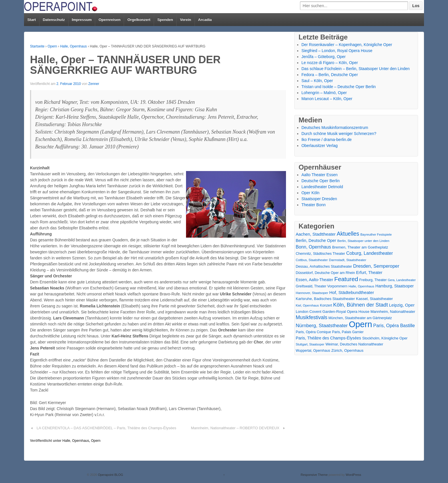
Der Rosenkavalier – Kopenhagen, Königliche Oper (347, 45)
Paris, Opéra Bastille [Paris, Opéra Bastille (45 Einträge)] (394, 326)
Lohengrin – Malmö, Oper (324, 93)
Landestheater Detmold (322, 187)
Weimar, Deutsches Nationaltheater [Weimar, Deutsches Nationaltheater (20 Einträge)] (354, 344)
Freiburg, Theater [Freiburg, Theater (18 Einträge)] (373, 280)
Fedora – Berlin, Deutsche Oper (330, 75)
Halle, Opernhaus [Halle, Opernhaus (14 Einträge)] (361, 286)
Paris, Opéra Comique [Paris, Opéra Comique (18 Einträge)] (313, 332)
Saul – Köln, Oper (317, 81)
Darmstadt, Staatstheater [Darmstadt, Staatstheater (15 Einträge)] (348, 260)
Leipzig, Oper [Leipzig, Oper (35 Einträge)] (402, 305)
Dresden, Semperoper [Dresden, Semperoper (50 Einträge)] (376, 266)
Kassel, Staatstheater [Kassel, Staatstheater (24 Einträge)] (374, 299)
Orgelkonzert (139, 20)
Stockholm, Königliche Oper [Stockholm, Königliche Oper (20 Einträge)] (385, 338)
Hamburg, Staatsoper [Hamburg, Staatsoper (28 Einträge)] (395, 286)
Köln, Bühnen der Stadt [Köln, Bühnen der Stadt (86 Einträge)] (360, 305)
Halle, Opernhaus (73, 46)
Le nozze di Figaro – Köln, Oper (330, 63)
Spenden (165, 20)
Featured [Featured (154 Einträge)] (346, 279)
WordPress (353, 475)
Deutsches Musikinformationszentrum (335, 128)
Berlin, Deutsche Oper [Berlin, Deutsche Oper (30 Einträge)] (316, 240)
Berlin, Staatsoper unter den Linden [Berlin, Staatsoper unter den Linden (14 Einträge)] (363, 241)
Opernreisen (110, 20)
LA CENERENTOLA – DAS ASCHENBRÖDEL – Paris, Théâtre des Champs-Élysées (106, 428)
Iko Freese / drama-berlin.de (327, 140)
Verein (186, 20)
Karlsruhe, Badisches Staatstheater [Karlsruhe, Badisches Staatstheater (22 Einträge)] (325, 299)
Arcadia (205, 20)
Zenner (94, 84)
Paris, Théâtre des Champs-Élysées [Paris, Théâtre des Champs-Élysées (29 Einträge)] (328, 338)
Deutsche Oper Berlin (321, 181)
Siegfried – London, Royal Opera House (337, 51)
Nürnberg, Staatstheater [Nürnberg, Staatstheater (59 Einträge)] (322, 326)
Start (32, 20)
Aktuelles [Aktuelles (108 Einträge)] (348, 234)
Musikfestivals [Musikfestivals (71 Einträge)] (312, 317)
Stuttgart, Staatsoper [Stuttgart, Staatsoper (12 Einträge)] (310, 344)
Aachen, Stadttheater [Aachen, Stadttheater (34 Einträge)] (316, 234)
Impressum (82, 20)
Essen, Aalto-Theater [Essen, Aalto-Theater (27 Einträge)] (314, 280)
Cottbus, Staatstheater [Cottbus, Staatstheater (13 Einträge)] (312, 260)
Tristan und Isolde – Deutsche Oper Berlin (339, 87)
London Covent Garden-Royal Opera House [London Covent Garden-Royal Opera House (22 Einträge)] (333, 312)
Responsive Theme (314, 475)
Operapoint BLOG (110, 475)
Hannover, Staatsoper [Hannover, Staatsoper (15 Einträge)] (312, 293)
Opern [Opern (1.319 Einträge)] (361, 324)
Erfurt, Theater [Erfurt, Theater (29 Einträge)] (369, 273)
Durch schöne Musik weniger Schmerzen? (339, 134)
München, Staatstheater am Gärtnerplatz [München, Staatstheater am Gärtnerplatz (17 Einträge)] (360, 318)
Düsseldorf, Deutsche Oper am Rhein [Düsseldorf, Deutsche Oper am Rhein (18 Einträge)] (325, 273)
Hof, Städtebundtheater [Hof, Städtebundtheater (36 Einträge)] (352, 292)
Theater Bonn (314, 205)
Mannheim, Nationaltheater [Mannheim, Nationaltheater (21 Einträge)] (393, 312)
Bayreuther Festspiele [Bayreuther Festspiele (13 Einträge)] (376, 234)
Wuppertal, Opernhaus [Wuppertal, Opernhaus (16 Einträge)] (313, 351)
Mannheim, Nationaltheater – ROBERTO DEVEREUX (235, 428)
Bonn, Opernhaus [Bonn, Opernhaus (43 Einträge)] (313, 247)
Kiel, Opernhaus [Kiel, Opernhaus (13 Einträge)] (307, 305)
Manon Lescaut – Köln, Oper (327, 99)
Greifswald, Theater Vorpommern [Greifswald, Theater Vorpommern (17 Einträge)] (322, 286)
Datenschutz (54, 20)
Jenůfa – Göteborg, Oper (324, 57)
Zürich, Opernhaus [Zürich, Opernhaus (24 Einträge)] (347, 350)
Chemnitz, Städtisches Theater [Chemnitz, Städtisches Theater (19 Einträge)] (320, 254)
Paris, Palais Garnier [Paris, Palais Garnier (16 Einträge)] (348, 332)
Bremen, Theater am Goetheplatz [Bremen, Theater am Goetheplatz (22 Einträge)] (360, 247)
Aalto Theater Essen (320, 175)
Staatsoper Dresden (319, 199)
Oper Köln (310, 193)
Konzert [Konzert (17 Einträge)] (326, 305)
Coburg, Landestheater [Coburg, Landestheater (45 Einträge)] (370, 253)
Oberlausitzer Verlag (320, 146)
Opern (52, 46)
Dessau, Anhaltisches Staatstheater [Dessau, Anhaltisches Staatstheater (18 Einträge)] (324, 267)
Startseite (37, 46)
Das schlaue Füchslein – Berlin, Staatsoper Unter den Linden (356, 69)
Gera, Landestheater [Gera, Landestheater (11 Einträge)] (402, 280)
